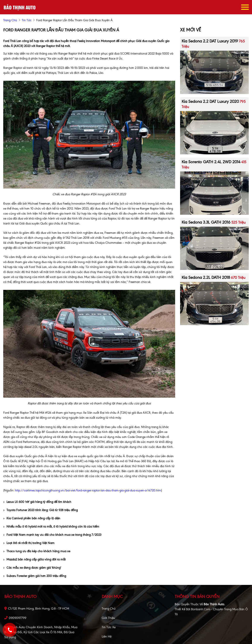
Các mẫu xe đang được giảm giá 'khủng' (32, 568)
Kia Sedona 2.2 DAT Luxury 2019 (210, 41)
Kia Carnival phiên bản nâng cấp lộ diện (32, 518)
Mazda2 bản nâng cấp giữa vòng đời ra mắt (34, 559)
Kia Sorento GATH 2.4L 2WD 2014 (211, 162)
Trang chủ (109, 609)
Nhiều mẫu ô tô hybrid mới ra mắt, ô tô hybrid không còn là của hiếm (51, 527)
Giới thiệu (108, 618)
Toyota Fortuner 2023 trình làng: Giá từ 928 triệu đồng (40, 510)
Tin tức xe (109, 627)
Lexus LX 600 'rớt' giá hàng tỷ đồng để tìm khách (37, 502)
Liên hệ (107, 637)
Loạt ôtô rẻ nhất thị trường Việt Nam (29, 543)
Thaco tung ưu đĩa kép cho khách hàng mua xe (37, 551)
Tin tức (27, 20)
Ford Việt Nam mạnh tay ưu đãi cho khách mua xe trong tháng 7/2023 (52, 535)
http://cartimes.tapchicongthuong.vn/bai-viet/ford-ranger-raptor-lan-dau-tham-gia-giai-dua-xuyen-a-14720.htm (88, 490)
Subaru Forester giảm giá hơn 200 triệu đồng (35, 576)
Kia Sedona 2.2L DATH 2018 (206, 277)
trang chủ (10, 20)
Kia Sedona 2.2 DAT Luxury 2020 (210, 101)
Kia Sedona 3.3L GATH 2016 (206, 222)
